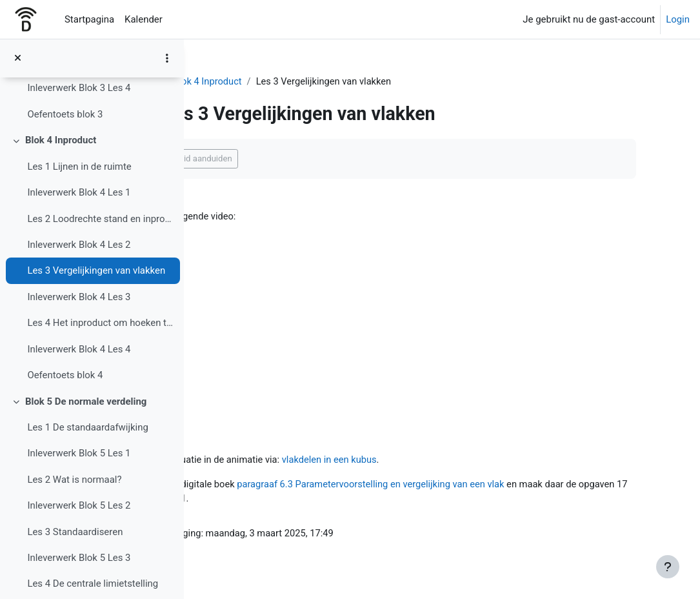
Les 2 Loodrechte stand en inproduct (100, 219)
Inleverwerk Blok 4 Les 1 (79, 192)
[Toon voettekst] (668, 567)
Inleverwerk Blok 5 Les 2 (79, 505)
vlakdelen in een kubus (412, 460)
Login (678, 19)
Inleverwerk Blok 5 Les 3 (79, 558)
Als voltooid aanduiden (268, 158)
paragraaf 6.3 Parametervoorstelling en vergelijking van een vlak (454, 485)
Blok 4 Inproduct (61, 140)
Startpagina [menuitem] (89, 19)
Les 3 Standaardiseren (75, 532)
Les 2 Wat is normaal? (74, 480)
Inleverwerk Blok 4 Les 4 (79, 349)
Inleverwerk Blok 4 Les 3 (79, 297)
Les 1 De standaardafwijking (88, 427)
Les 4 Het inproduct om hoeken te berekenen (100, 323)
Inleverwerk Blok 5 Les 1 (79, 453)
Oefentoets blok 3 (65, 114)
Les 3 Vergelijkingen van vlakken (96, 270)
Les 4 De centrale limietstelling (93, 584)
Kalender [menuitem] (144, 19)
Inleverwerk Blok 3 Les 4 (79, 88)
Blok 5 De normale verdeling (86, 401)
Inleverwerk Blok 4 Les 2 (79, 245)
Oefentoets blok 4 (65, 375)
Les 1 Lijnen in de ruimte (79, 167)
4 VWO (224, 82)
